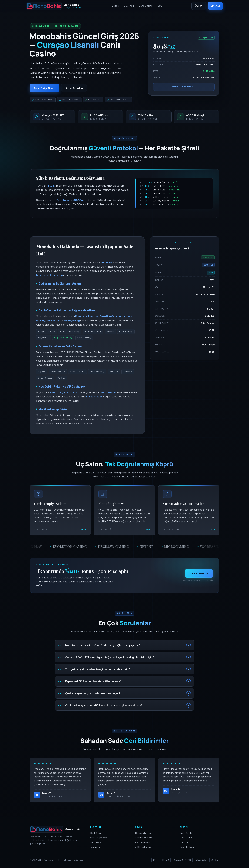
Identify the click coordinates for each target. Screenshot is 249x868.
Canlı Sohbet (186, 838)
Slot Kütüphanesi (99, 838)
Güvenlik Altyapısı (144, 838)
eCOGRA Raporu (143, 848)
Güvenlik (128, 6)
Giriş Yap (214, 6)
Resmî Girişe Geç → (46, 88)
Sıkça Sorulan (187, 834)
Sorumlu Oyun (187, 848)
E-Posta (184, 843)
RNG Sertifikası (143, 843)
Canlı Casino (145, 6)
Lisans (114, 6)
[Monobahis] (54, 6)
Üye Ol (197, 6)
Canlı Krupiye (97, 834)
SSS (159, 6)
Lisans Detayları (78, 88)
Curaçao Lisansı (143, 834)
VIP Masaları (96, 843)
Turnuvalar (95, 848)
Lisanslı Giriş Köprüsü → (184, 87)
